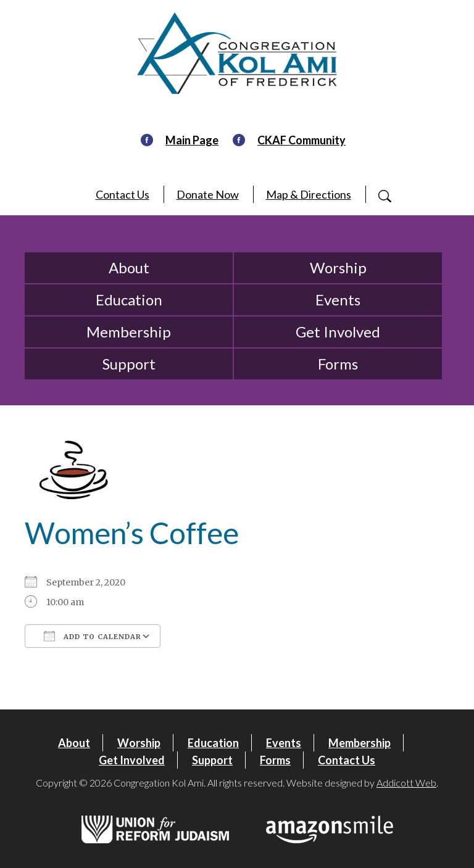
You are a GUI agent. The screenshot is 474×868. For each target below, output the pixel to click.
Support (129, 364)
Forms (338, 364)
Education (129, 300)
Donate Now (208, 194)
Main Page (192, 140)
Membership (129, 332)
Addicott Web (406, 783)
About (129, 267)
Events (338, 300)
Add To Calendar (93, 636)
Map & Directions (309, 194)
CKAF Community (301, 140)
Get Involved (338, 332)
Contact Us (123, 194)
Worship (338, 267)
